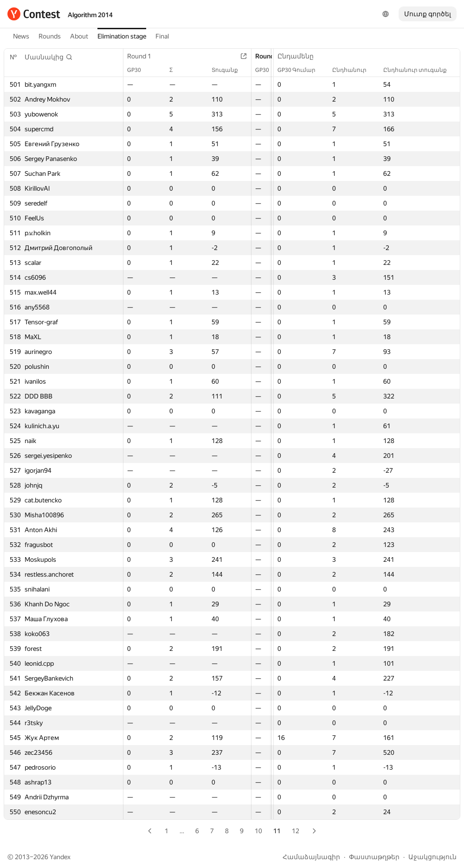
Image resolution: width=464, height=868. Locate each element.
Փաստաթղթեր (374, 857)
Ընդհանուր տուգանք (420, 70)
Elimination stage (122, 36)
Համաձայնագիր (311, 857)
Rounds (50, 36)
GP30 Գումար (301, 70)
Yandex (60, 857)
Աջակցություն (432, 857)
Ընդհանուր (354, 70)
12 (296, 831)
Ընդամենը (300, 56)
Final (162, 36)
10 (258, 831)
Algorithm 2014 (90, 15)
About (79, 36)
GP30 (139, 70)
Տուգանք (229, 70)
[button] (49, 57)
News (21, 36)
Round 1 (144, 56)
